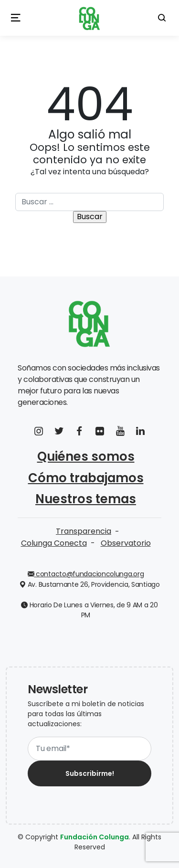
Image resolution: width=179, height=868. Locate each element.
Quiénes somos (86, 456)
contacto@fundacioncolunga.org (86, 574)
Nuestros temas (86, 499)
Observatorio (126, 543)
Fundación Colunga (95, 837)
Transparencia (84, 531)
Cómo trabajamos (86, 478)
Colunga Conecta (54, 543)
